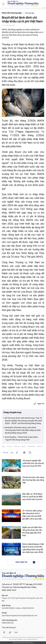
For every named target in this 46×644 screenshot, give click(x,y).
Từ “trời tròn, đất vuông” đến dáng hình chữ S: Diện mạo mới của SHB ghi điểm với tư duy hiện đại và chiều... (32, 515)
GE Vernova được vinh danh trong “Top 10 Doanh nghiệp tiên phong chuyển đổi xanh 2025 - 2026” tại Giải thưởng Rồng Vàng (23, 421)
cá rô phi (9, 446)
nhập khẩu (31, 446)
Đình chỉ (17, 446)
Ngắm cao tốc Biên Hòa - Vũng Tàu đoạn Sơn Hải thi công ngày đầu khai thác (33, 531)
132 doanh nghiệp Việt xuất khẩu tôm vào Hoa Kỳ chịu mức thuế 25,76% (33, 463)
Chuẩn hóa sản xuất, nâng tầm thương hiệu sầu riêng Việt (33, 480)
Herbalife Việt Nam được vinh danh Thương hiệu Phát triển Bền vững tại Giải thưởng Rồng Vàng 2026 (23, 430)
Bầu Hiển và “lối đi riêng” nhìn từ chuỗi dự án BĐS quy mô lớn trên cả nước (33, 497)
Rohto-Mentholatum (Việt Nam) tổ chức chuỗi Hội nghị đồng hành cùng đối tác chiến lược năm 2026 (33, 548)
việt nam (40, 446)
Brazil (24, 446)
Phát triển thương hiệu (13, 13)
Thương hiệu (30, 13)
